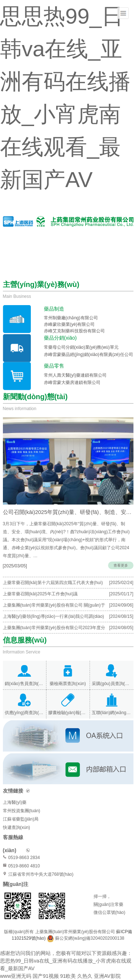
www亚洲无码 (16, 976)
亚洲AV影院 (107, 976)
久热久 (85, 976)
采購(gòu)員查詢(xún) (112, 684)
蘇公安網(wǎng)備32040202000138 (90, 939)
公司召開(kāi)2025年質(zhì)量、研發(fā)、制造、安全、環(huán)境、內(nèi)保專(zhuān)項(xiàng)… (68, 512)
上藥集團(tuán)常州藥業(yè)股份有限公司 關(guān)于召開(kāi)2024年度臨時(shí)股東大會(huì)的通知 (54, 607)
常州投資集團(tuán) (22, 811)
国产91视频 (46, 976)
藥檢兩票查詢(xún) (68, 684)
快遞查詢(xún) (17, 827)
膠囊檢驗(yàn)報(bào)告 (68, 713)
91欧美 (68, 976)
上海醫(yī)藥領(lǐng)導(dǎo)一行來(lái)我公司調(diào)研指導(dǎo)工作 (53, 618)
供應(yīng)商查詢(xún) (24, 713)
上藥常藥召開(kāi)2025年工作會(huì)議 (40, 594)
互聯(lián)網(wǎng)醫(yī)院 (112, 713)
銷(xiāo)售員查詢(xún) (24, 684)
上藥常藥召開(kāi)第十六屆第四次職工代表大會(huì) (53, 583)
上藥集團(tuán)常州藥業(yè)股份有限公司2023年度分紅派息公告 (54, 629)
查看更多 (121, 565)
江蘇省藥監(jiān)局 (21, 819)
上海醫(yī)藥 (15, 802)
